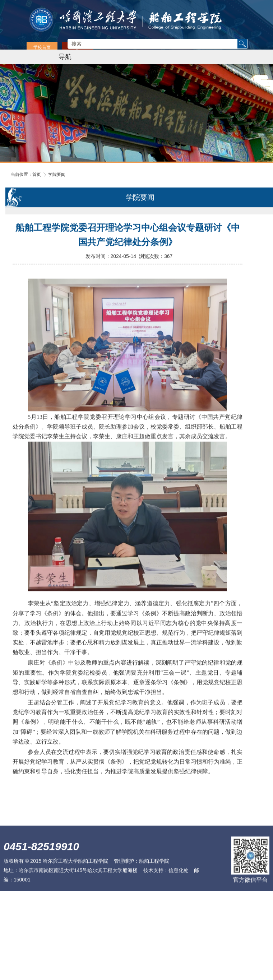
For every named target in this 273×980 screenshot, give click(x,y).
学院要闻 (57, 175)
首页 (37, 175)
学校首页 (42, 47)
